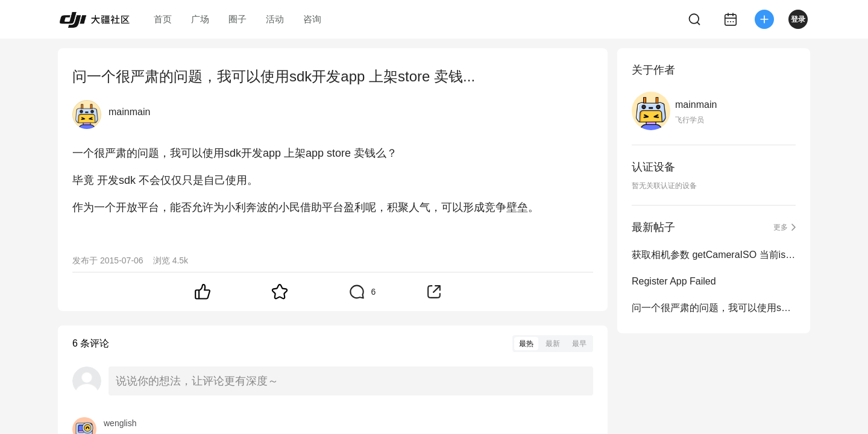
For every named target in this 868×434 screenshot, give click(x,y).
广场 (200, 19)
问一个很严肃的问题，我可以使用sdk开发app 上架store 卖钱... (714, 308)
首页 (163, 19)
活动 (275, 19)
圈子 (237, 19)
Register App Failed (674, 281)
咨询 (312, 19)
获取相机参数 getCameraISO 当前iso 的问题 (714, 255)
